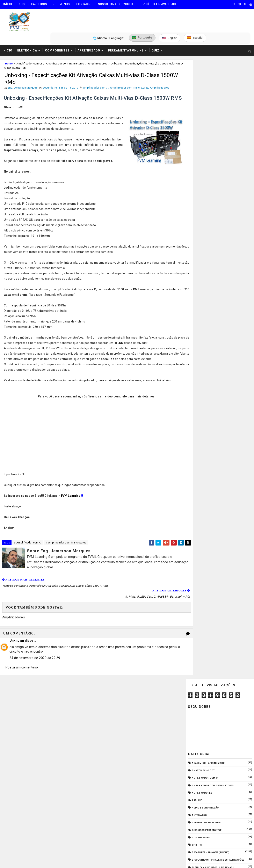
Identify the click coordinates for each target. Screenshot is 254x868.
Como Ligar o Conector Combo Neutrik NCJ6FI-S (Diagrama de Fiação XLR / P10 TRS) (227, 368)
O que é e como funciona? (208, 313)
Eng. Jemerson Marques (84, 790)
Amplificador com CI (29, 47)
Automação (199, 179)
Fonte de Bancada (203, 276)
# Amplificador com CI (28, 550)
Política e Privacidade (160, 4)
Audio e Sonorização (205, 172)
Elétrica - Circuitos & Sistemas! (213, 231)
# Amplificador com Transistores (66, 550)
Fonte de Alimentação (206, 268)
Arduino (197, 164)
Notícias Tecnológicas (207, 306)
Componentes (57, 34)
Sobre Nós (62, 4)
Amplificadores (98, 47)
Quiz (155, 34)
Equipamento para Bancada (209, 246)
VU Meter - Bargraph (205, 328)
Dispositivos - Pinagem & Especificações (218, 224)
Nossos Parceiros (33, 4)
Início (8, 4)
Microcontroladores (206, 298)
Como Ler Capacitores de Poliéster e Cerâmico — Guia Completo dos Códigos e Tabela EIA (229, 424)
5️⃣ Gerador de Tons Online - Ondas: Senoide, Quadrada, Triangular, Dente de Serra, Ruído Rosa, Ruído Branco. (37, 765)
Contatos (84, 4)
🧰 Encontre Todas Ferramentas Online (30, 709)
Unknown (17, 642)
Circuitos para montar (207, 194)
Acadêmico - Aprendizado (208, 127)
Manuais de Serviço (204, 291)
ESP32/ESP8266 (201, 254)
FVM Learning (71, 503)
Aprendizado (89, 34)
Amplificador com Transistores (65, 47)
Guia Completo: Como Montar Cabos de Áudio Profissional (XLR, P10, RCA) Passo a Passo (229, 351)
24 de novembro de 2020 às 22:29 (35, 659)
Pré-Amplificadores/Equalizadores (215, 321)
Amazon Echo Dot (203, 134)
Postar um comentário (22, 669)
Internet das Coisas (205, 283)
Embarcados (200, 239)
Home (9, 47)
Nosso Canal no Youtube (117, 4)
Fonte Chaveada (202, 261)
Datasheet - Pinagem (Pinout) (211, 216)
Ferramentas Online (126, 34)
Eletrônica (27, 34)
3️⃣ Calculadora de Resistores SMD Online (32, 741)
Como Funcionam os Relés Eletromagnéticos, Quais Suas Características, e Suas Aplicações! (228, 385)
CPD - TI (197, 209)
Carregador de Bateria (206, 186)
